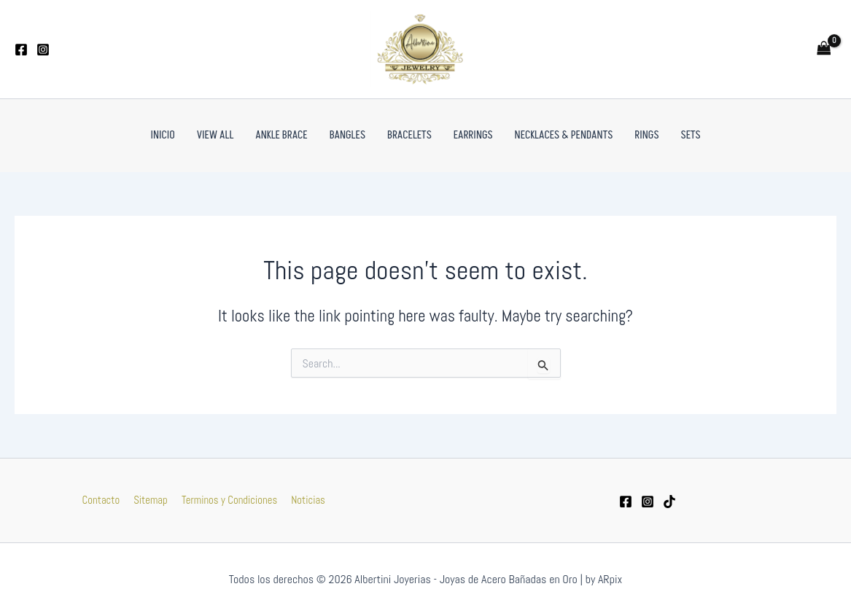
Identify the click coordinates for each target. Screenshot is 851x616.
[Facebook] (21, 50)
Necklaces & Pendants (564, 135)
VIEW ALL (215, 135)
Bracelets (409, 135)
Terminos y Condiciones (228, 500)
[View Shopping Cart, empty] (824, 49)
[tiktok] (669, 502)
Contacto (104, 500)
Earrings (473, 135)
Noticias (305, 500)
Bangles (347, 135)
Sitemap (151, 500)
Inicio (162, 135)
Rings (646, 135)
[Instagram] (43, 50)
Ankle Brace (281, 135)
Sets (691, 135)
